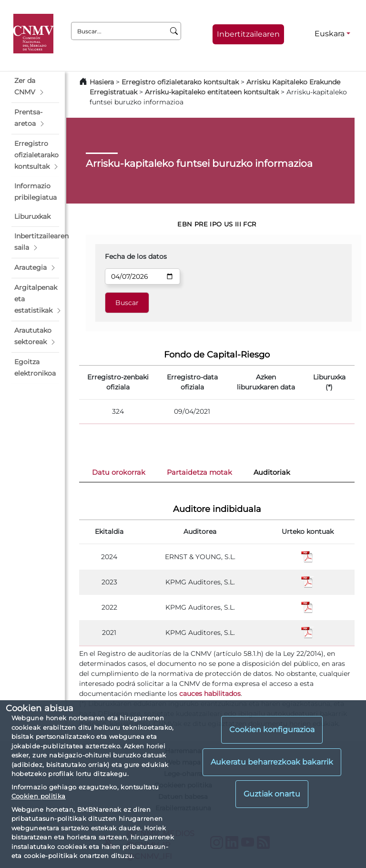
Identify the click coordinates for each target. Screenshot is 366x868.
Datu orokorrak (119, 472)
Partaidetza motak (199, 472)
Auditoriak (272, 472)
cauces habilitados (210, 694)
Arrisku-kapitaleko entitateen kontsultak (212, 92)
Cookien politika (39, 796)
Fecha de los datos (136, 256)
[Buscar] (174, 31)
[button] (35, 87)
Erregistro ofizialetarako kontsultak (180, 82)
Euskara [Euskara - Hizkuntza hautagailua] (330, 34)
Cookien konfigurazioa (272, 730)
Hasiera (102, 82)
